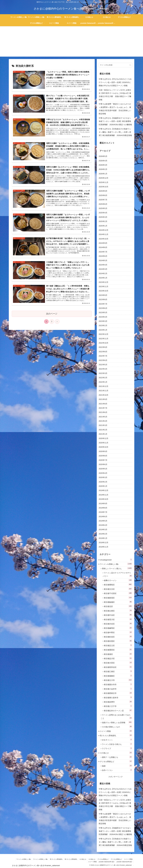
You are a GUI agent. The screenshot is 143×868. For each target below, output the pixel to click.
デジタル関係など (103, 859)
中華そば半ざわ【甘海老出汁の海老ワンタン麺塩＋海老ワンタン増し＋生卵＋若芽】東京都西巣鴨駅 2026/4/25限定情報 (115, 132)
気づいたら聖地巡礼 (56, 859)
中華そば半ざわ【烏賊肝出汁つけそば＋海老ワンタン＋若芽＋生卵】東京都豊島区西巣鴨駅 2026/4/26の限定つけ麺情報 (115, 121)
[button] (130, 65)
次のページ (52, 314)
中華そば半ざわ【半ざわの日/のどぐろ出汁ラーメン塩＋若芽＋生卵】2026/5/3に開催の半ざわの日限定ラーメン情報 (115, 82)
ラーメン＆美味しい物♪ (24, 859)
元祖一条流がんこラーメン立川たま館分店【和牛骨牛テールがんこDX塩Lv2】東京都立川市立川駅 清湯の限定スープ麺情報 (115, 95)
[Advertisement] (72, 43)
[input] (116, 65)
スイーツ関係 (128, 859)
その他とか (83, 859)
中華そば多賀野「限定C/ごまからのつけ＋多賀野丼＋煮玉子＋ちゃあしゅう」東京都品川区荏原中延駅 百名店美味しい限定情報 (115, 109)
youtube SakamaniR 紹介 (107, 862)
